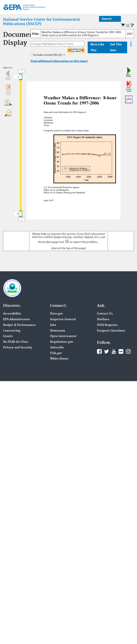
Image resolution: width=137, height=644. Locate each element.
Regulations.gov (62, 342)
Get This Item (116, 47)
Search (107, 19)
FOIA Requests (107, 325)
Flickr (121, 351)
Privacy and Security (18, 348)
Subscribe (57, 348)
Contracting (12, 331)
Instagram (128, 351)
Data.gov (56, 314)
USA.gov (56, 353)
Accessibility (12, 314)
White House (59, 359)
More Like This (97, 47)
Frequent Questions (111, 331)
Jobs (53, 325)
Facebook (99, 351)
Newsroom (58, 331)
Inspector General (63, 319)
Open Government (63, 336)
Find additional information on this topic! (59, 61)
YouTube (114, 351)
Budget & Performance (19, 325)
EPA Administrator (17, 319)
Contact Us (105, 314)
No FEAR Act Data (16, 342)
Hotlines (103, 319)
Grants (8, 336)
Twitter (106, 351)
